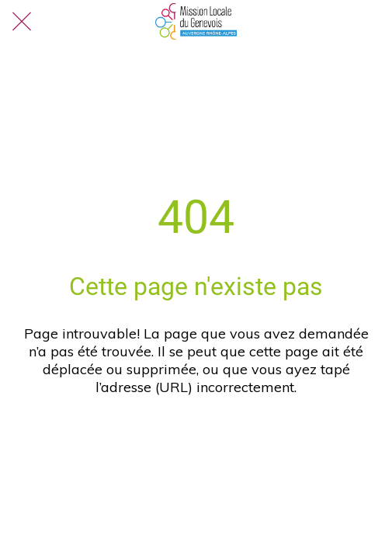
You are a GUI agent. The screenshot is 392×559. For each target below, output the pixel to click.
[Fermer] (22, 22)
